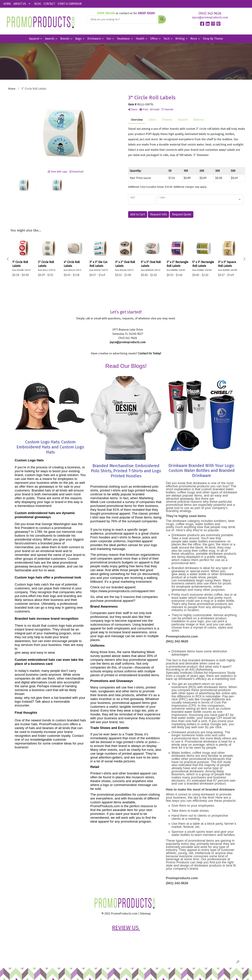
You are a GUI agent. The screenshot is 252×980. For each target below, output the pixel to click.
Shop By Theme (213, 39)
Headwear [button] (123, 39)
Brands (65, 39)
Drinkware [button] (94, 39)
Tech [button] (167, 39)
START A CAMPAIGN (70, 4)
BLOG (38, 4)
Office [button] (154, 39)
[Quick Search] (122, 19)
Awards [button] (50, 39)
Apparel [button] (34, 39)
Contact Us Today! (150, 353)
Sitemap (145, 914)
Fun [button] (109, 39)
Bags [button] (78, 39)
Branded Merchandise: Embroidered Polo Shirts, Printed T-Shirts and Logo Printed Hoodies (126, 471)
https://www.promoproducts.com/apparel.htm (123, 591)
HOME (7, 4)
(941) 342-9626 (210, 13)
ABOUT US (20, 4)
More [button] (194, 39)
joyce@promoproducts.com (210, 17)
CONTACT (49, 4)
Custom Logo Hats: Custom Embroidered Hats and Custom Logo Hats (50, 447)
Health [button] (140, 39)
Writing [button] (180, 39)
